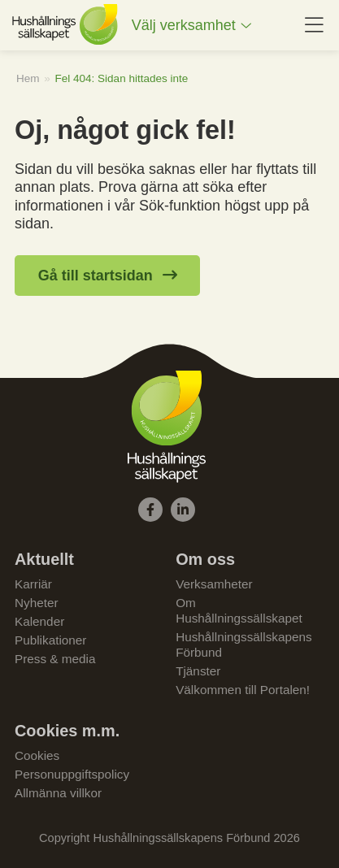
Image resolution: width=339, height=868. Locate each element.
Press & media (55, 659)
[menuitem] (192, 26)
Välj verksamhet (184, 25)
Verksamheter (214, 584)
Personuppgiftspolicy (72, 774)
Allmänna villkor (58, 793)
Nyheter (37, 603)
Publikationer (50, 640)
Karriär (33, 584)
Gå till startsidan (96, 276)
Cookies (37, 755)
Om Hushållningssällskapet (239, 610)
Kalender (39, 621)
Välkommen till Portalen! (243, 690)
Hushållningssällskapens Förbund (244, 644)
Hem (28, 78)
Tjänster (198, 671)
